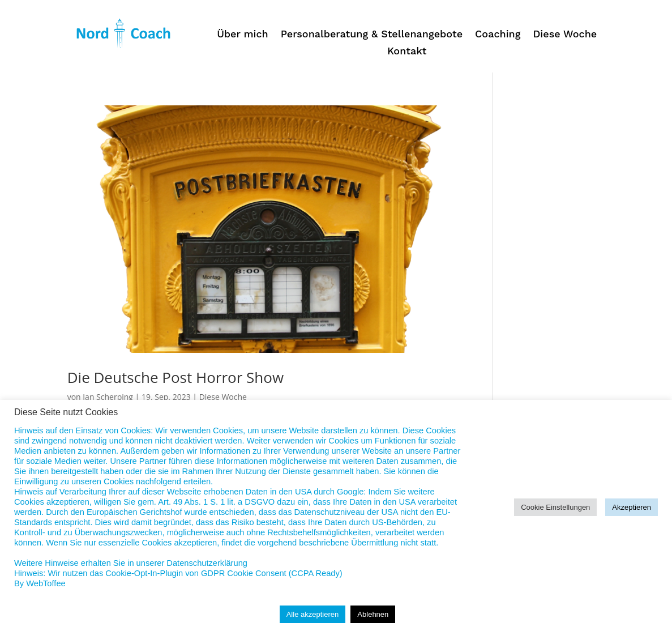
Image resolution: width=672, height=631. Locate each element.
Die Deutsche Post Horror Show (176, 377)
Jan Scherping (108, 397)
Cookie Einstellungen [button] (555, 507)
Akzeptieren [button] (632, 507)
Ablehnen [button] (373, 614)
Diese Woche (565, 35)
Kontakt (407, 52)
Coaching (498, 35)
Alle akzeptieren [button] (313, 614)
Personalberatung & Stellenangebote (372, 35)
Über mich (243, 35)
